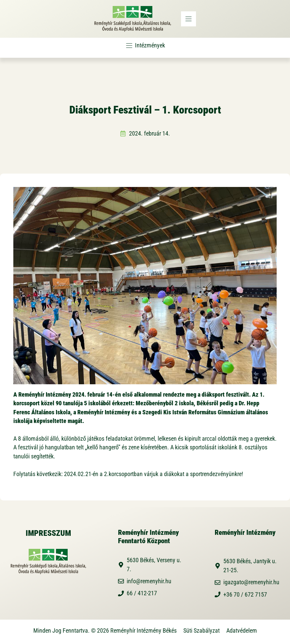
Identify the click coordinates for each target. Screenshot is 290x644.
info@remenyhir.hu (149, 581)
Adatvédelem (242, 631)
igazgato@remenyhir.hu (251, 582)
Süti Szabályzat (201, 631)
